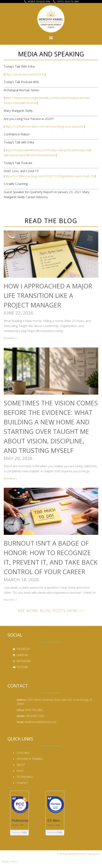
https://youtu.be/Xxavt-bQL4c (25, 74)
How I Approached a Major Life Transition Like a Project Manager (48, 296)
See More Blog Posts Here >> (51, 611)
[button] (51, 34)
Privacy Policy (9, 861)
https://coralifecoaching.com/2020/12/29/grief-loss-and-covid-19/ (50, 176)
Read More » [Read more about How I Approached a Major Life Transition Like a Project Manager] (10, 338)
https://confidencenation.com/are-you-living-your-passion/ (44, 126)
